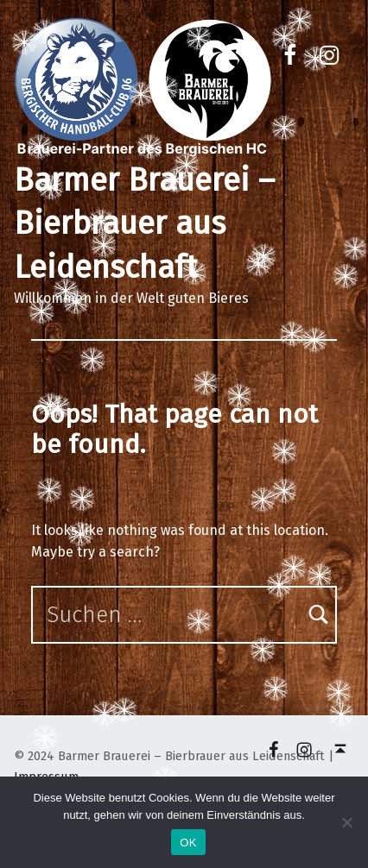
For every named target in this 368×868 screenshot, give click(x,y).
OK (188, 843)
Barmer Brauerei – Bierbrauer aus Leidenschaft (144, 224)
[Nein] (346, 822)
